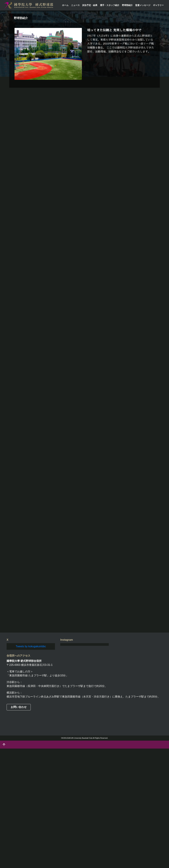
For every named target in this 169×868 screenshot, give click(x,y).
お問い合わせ (19, 826)
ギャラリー (158, 5)
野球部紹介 (127, 5)
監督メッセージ (143, 5)
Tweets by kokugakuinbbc (31, 766)
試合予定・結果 (90, 5)
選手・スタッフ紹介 (110, 5)
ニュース (75, 5)
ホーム (65, 5)
